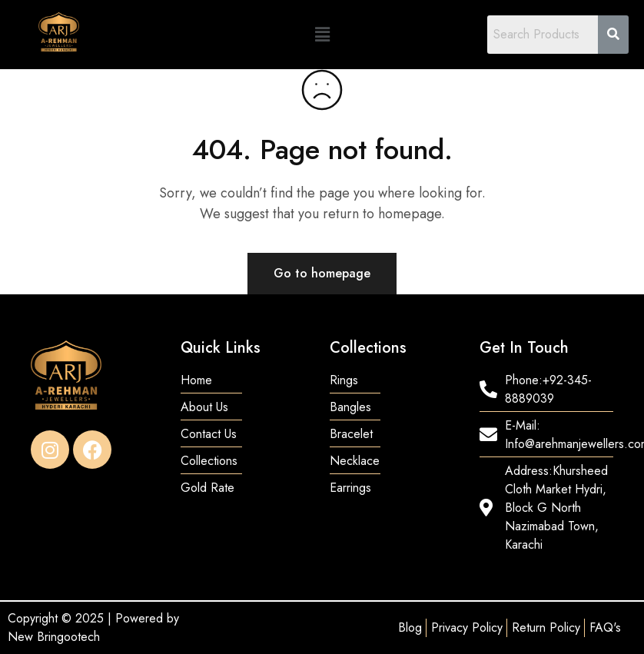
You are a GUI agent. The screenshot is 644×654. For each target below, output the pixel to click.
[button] (322, 34)
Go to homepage (322, 273)
